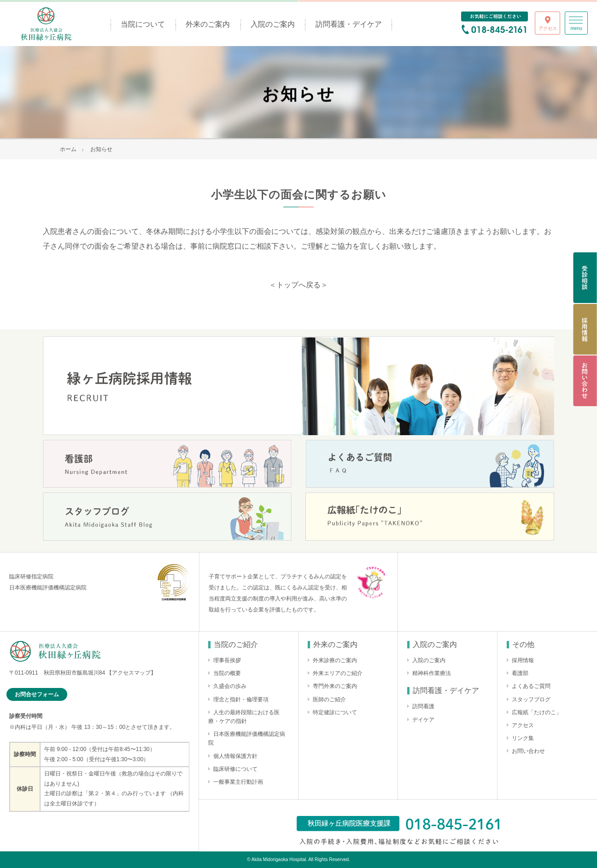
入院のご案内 (273, 24)
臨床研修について (235, 769)
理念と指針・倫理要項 (241, 699)
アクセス (523, 725)
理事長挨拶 (227, 660)
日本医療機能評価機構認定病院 (247, 738)
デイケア (423, 720)
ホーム (68, 149)
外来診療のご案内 (335, 660)
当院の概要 (227, 673)
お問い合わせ (528, 751)
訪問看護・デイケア (349, 24)
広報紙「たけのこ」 (537, 712)
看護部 (520, 673)
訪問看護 (423, 706)
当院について (143, 24)
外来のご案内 (208, 24)
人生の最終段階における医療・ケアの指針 (244, 717)
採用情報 (523, 660)
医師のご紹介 (329, 699)
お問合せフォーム (37, 694)
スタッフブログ (531, 699)
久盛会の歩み (230, 686)
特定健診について (335, 712)
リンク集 (523, 738)
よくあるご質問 (531, 686)
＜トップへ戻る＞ (298, 285)
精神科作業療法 (432, 673)
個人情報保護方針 (235, 756)
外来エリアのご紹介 (338, 673)
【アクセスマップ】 (131, 673)
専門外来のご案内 (335, 686)
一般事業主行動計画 (238, 782)
